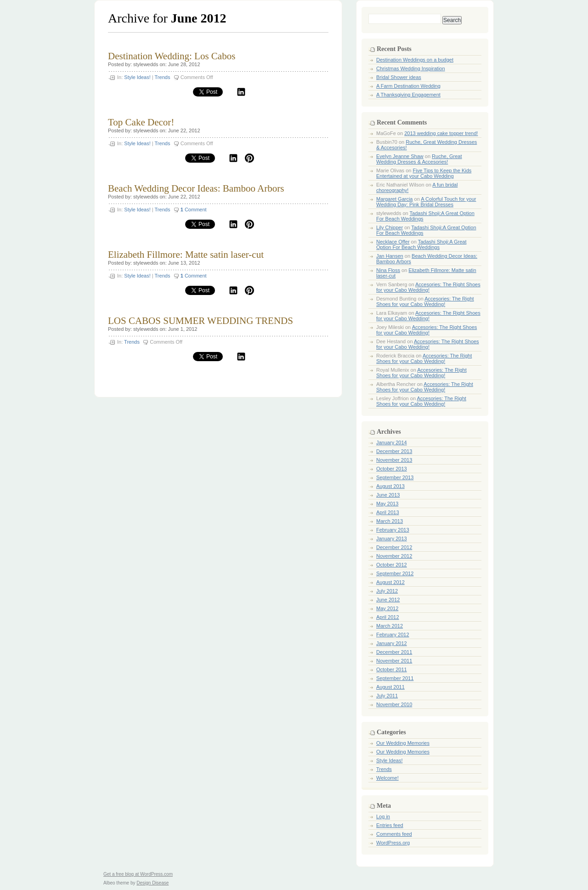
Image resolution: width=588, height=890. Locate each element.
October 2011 (392, 669)
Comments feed (394, 834)
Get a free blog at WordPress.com (138, 874)
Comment (194, 210)
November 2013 (394, 460)
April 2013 (388, 512)
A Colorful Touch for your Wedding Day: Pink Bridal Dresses (426, 202)
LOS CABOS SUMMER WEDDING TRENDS (201, 321)
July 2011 (387, 696)
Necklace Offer (393, 242)
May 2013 (387, 504)
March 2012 (390, 626)
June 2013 (388, 495)
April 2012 (388, 617)
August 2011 (390, 687)
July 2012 (387, 591)
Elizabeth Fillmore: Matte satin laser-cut (186, 255)
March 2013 (390, 521)
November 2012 (394, 556)
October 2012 (392, 565)
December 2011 (394, 652)
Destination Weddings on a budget (415, 60)
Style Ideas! (137, 77)
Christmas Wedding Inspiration (411, 68)
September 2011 (395, 678)
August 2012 (390, 582)
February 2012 (393, 635)
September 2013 (395, 477)
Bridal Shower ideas (399, 77)
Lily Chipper (390, 227)
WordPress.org (393, 843)
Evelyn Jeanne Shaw (400, 156)
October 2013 (392, 469)
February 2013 (393, 530)
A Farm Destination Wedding (408, 86)
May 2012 (387, 608)
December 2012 (394, 547)
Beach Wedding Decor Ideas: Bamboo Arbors (196, 188)
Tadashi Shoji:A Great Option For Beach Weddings (421, 244)
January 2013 (392, 539)
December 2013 (394, 451)
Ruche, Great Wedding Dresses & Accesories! (419, 159)
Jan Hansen (390, 256)
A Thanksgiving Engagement (408, 95)
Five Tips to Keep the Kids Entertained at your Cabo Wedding (424, 173)
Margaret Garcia (394, 199)
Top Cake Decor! (141, 122)
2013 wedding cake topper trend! (441, 133)
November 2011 (394, 661)
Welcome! (387, 778)
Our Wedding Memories (403, 743)
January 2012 (392, 643)
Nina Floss (388, 270)
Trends (163, 77)
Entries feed (390, 825)
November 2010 (394, 704)
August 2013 (390, 486)
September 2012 (395, 573)
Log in (383, 816)
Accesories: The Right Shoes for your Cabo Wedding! (428, 287)
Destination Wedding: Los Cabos (172, 56)
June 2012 (388, 600)
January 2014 (392, 442)
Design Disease (153, 883)
